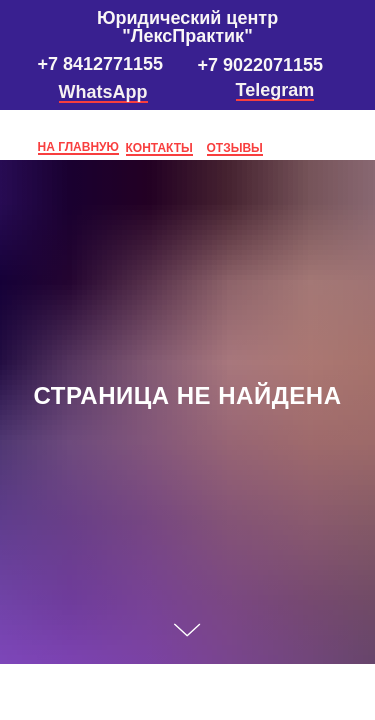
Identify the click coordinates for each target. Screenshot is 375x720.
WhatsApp (103, 92)
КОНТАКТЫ (159, 148)
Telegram (275, 90)
